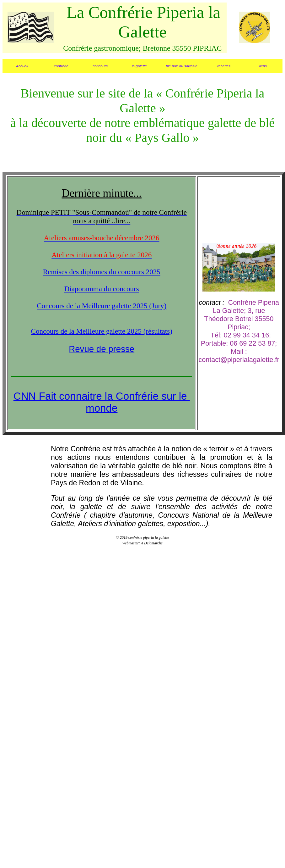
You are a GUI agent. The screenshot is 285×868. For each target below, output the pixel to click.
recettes (224, 66)
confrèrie (61, 66)
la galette (139, 66)
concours (100, 66)
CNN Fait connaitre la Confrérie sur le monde (102, 402)
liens (263, 66)
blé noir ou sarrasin (181, 66)
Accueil (22, 66)
